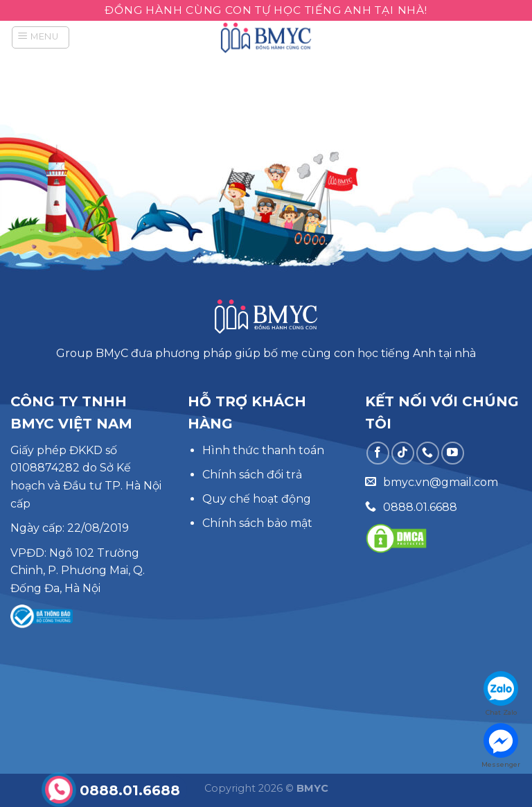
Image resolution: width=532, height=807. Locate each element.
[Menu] (41, 37)
